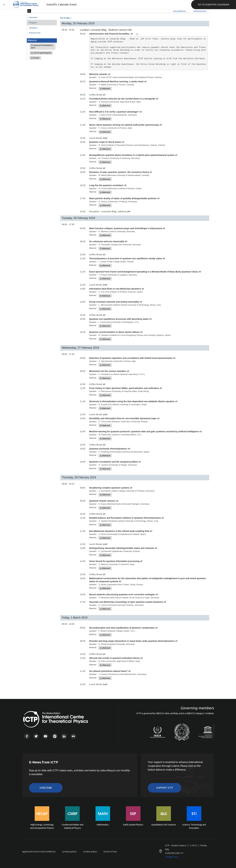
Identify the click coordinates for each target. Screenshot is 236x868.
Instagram (55, 736)
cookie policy (90, 852)
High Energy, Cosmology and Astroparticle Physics (42, 826)
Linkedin (64, 736)
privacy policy (69, 852)
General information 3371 (42, 47)
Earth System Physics (133, 825)
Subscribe (46, 788)
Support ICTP (165, 788)
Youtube (45, 736)
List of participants (41, 53)
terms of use (110, 852)
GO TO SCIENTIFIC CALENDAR (214, 4)
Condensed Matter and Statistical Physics (72, 826)
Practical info (35, 33)
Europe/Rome (180, 11)
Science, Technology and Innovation (194, 826)
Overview (33, 17)
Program (33, 23)
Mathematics (103, 825)
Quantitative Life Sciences (164, 825)
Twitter (36, 736)
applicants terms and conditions (39, 852)
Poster (35, 58)
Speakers (33, 28)
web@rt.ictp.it (172, 857)
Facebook (27, 736)
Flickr (73, 736)
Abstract (105, 89)
